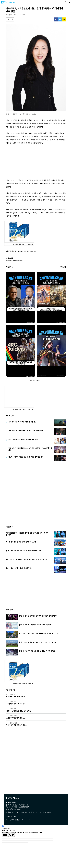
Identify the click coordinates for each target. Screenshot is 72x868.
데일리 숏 (10, 267)
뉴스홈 (8, 816)
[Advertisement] (36, 162)
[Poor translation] (12, 835)
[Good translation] (5, 835)
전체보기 (63, 267)
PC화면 (15, 816)
